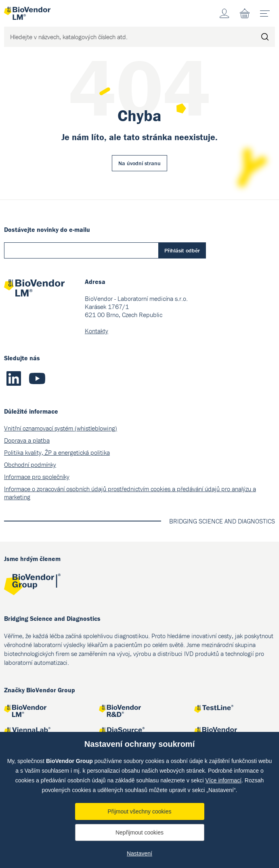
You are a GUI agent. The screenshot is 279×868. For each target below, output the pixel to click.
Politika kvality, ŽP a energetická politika (57, 452)
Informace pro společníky (37, 477)
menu (267, 11)
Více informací (223, 780)
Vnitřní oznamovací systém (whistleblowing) (61, 428)
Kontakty (96, 331)
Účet (224, 13)
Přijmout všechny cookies (140, 811)
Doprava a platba (27, 440)
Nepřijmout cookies (139, 832)
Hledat (265, 37)
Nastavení (139, 853)
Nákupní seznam (245, 13)
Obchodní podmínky (30, 464)
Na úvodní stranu (139, 163)
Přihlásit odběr (182, 250)
